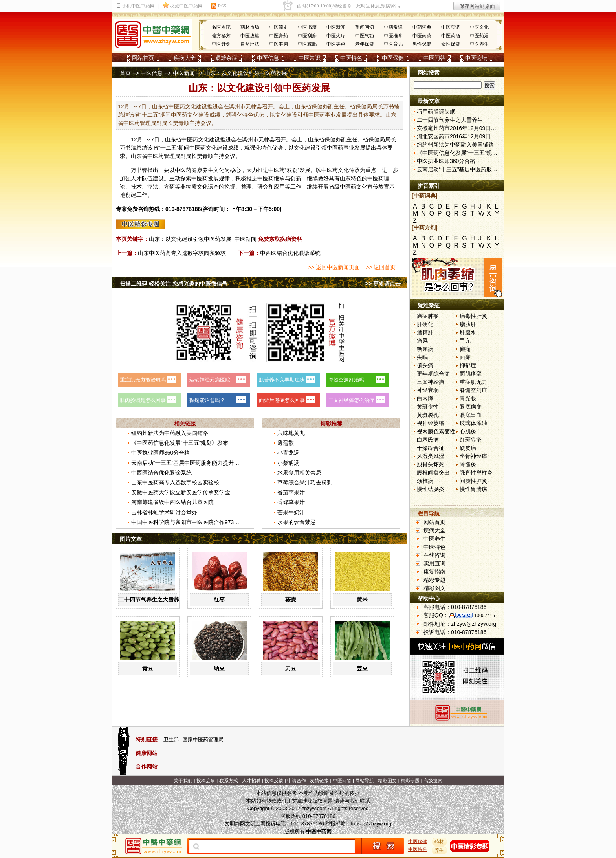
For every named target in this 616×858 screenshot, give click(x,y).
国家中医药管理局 (203, 740)
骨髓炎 (468, 464)
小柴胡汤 (288, 463)
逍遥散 (286, 443)
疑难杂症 (226, 58)
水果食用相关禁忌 (299, 473)
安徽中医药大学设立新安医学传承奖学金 (181, 492)
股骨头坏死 (431, 464)
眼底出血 (471, 415)
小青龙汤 (288, 453)
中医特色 (351, 58)
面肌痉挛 (471, 374)
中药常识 (393, 27)
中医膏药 (279, 36)
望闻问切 (365, 27)
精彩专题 (434, 580)
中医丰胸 (279, 44)
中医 (187, 139)
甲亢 (465, 341)
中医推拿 (393, 36)
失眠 (422, 357)
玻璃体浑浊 (473, 423)
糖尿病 (425, 349)
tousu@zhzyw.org (371, 824)
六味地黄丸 (291, 433)
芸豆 (362, 668)
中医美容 (336, 44)
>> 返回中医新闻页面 (334, 267)
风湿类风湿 (431, 456)
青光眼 (468, 398)
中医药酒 (451, 36)
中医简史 (279, 27)
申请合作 (297, 781)
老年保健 (365, 44)
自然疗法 (250, 44)
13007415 (485, 616)
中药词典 (422, 27)
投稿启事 (206, 781)
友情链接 (319, 781)
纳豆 (219, 668)
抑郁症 (468, 365)
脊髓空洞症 (473, 390)
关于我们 (183, 781)
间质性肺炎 (473, 481)
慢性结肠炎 (431, 489)
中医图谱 (451, 27)
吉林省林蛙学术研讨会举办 (164, 512)
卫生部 (171, 740)
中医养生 (479, 44)
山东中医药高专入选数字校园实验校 (182, 253)
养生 (208, 170)
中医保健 (393, 58)
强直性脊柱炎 (476, 473)
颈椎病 (425, 481)
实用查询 (434, 563)
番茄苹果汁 (291, 492)
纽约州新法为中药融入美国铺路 (170, 433)
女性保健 (451, 44)
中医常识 (310, 58)
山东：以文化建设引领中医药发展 (190, 239)
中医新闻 (336, 27)
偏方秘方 (221, 36)
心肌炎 (468, 431)
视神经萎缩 (431, 423)
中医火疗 (336, 36)
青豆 (148, 668)
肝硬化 (425, 324)
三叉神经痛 (431, 382)
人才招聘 (251, 781)
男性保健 (422, 44)
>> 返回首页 (381, 267)
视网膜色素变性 (436, 431)
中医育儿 (393, 44)
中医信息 (268, 58)
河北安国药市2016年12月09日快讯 (459, 136)
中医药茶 (422, 36)
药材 (440, 841)
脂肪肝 (468, 324)
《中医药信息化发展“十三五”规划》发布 (180, 443)
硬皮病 (468, 448)
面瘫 (465, 357)
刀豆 (291, 668)
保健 (330, 139)
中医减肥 (307, 44)
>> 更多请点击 (383, 284)
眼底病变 (471, 407)
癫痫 (465, 349)
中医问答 (434, 58)
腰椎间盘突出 (433, 473)
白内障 (425, 398)
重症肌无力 (473, 382)
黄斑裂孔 (428, 415)
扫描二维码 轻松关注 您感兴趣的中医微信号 (174, 284)
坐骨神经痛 (473, 456)
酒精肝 (425, 332)
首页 (125, 73)
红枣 (219, 599)
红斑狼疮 (471, 440)
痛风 (422, 341)
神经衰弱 (428, 390)
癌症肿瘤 (428, 316)
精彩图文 (434, 588)
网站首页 (143, 58)
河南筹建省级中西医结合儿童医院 (172, 502)
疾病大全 (185, 58)
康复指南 (434, 572)
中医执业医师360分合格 (160, 453)
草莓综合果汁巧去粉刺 (305, 482)
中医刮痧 (307, 36)
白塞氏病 (428, 440)
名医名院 (221, 27)
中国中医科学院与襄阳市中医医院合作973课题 (188, 522)
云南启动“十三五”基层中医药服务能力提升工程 (188, 463)
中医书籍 (307, 27)
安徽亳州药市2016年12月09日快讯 (459, 128)
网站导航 (365, 781)
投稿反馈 (274, 781)
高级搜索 (433, 781)
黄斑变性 (428, 407)
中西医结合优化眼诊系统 (290, 253)
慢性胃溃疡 (473, 489)
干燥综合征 (431, 448)
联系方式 (229, 781)
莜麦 (291, 599)
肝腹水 (468, 332)
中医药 (198, 148)
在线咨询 (434, 555)
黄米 (362, 599)
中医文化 (479, 27)
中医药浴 (479, 36)
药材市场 (250, 27)
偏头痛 (425, 365)
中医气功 (365, 36)
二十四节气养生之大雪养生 (152, 599)
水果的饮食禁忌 (297, 522)
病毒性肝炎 (473, 316)
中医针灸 (221, 44)
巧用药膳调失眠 (436, 112)
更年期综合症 (433, 374)
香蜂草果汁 (291, 502)
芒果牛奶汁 (291, 512)
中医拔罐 (250, 36)
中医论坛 (476, 58)
